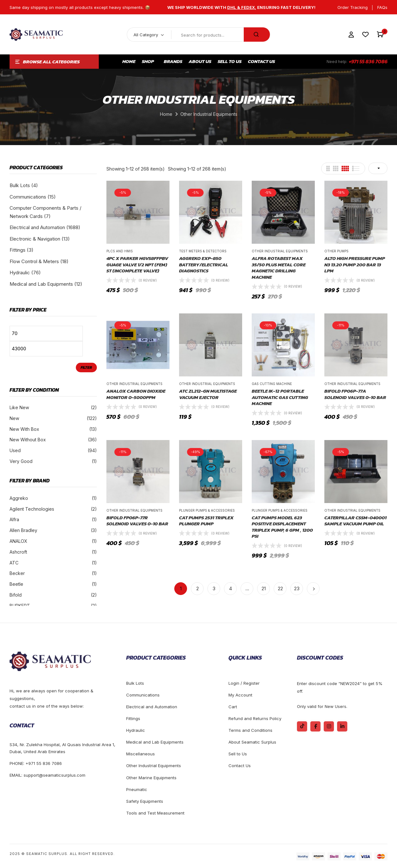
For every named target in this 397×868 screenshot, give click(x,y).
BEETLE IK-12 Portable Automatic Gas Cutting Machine (280, 397)
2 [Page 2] (198, 588)
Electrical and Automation (37, 227)
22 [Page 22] (280, 588)
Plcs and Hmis (120, 251)
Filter (86, 367)
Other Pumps (336, 251)
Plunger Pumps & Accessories (207, 510)
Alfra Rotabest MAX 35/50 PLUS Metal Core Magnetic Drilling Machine (279, 268)
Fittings (18, 250)
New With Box (24, 429)
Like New (19, 407)
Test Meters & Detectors (203, 251)
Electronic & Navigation (35, 239)
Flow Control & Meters (34, 261)
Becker (17, 573)
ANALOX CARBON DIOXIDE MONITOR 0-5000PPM (136, 394)
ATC (14, 563)
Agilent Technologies (32, 509)
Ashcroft (18, 552)
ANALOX (18, 541)
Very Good (21, 461)
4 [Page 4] (231, 588)
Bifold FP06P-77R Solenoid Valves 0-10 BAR (137, 521)
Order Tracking (353, 7)
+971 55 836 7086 (368, 61)
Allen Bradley (23, 530)
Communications (28, 197)
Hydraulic (20, 273)
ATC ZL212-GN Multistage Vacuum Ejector (208, 394)
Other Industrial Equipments (280, 251)
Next (313, 589)
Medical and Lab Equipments (41, 284)
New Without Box (28, 440)
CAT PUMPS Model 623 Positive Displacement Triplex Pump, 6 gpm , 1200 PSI (282, 527)
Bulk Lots (20, 185)
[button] (380, 35)
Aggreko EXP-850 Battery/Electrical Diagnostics (204, 265)
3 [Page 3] (214, 588)
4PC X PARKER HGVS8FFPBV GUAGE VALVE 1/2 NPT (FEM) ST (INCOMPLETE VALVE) (137, 265)
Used (15, 450)
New (14, 418)
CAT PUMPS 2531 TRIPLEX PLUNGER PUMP (206, 521)
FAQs (382, 7)
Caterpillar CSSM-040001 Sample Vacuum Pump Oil (355, 521)
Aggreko (19, 498)
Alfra (14, 519)
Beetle (16, 584)
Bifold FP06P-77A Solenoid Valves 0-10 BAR (355, 394)
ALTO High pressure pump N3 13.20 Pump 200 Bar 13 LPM (355, 265)
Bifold (16, 595)
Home (166, 114)
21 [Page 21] (264, 588)
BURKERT (20, 606)
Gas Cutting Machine (272, 384)
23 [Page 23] (297, 588)
